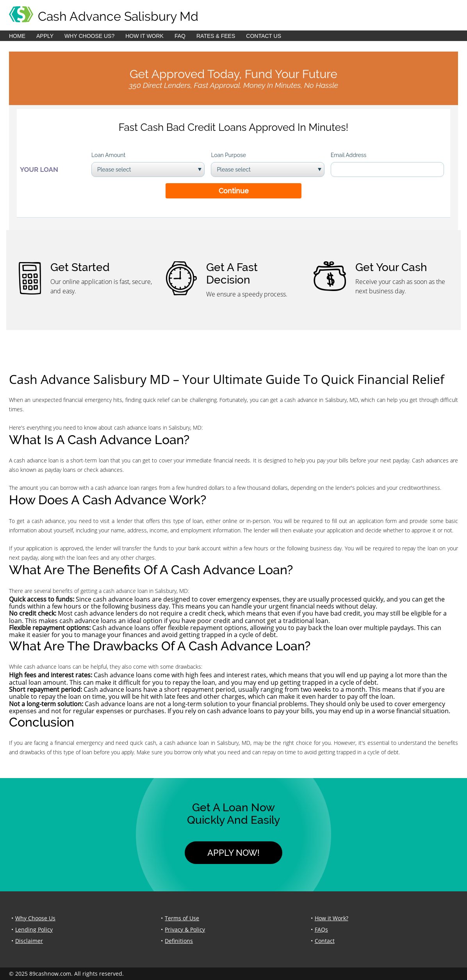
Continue (234, 191)
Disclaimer (29, 941)
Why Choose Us (35, 918)
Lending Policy (34, 929)
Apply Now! (233, 853)
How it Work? (332, 918)
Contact (325, 941)
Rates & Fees (216, 36)
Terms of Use (182, 918)
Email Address (349, 155)
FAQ (180, 36)
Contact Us (264, 36)
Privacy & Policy (185, 929)
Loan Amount (108, 155)
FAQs (321, 929)
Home (17, 36)
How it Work (144, 36)
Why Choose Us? (89, 36)
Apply (45, 36)
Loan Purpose (228, 155)
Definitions (179, 941)
